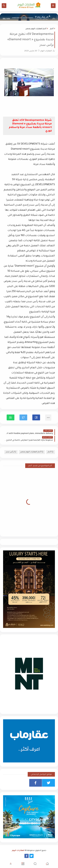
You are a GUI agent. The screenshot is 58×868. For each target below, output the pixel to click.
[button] (36, 417)
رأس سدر (11, 452)
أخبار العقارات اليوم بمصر (36, 29)
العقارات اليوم (18, 851)
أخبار (52, 29)
